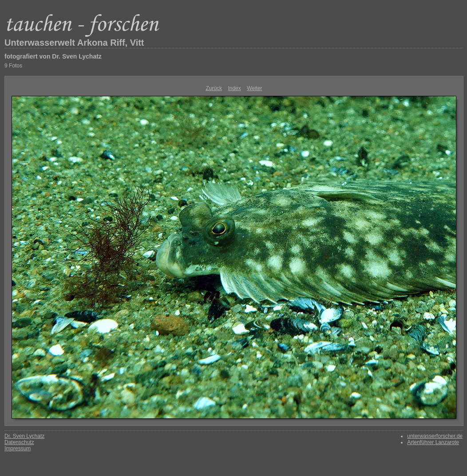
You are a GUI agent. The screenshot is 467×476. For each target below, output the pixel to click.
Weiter (254, 88)
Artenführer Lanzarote (433, 442)
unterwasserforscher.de (435, 436)
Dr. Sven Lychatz (24, 436)
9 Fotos (13, 66)
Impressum (18, 448)
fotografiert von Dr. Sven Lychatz (53, 56)
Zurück (214, 88)
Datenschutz (19, 442)
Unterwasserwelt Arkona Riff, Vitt (74, 43)
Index (234, 88)
